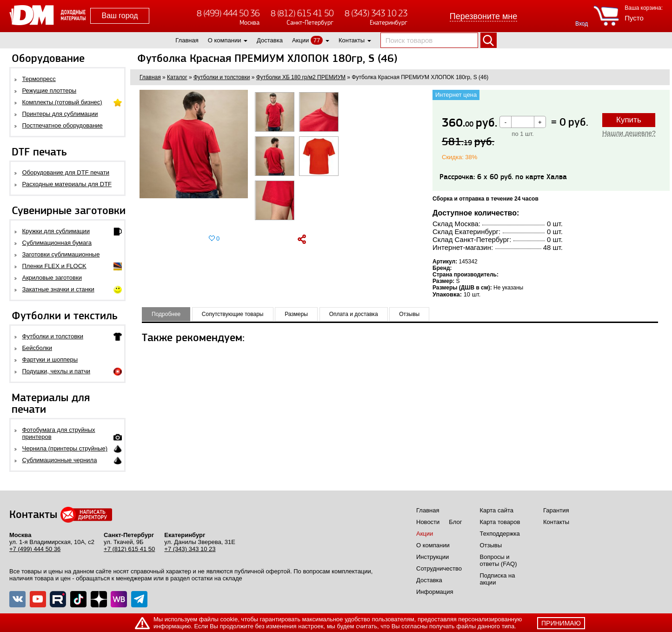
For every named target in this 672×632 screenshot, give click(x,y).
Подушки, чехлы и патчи (57, 371)
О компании (225, 40)
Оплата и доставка (354, 314)
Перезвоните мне (484, 16)
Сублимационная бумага (57, 243)
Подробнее (166, 314)
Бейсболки (37, 348)
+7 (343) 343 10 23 (190, 549)
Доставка (270, 40)
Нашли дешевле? (629, 133)
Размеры (296, 314)
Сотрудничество (439, 568)
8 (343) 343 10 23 (376, 13)
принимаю (561, 623)
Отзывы (409, 314)
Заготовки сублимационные (61, 254)
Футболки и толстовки (53, 336)
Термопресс (39, 79)
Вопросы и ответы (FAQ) (499, 560)
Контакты (352, 40)
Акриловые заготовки (52, 278)
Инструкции (432, 557)
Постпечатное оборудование (63, 125)
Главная (187, 40)
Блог (455, 522)
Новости (428, 522)
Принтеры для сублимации (60, 114)
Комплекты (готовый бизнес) (62, 102)
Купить (629, 120)
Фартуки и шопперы (50, 360)
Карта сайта (497, 510)
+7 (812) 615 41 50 (129, 549)
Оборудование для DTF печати (66, 172)
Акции (300, 40)
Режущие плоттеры (50, 91)
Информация (435, 592)
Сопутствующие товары (233, 314)
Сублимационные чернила (60, 460)
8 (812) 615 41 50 (302, 13)
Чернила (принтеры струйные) (65, 448)
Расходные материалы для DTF (67, 184)
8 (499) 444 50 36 (228, 13)
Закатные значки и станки (58, 289)
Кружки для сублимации (56, 231)
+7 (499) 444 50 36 (35, 549)
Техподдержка (500, 534)
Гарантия (556, 510)
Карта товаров (500, 522)
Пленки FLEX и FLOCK (54, 266)
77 (317, 40)
